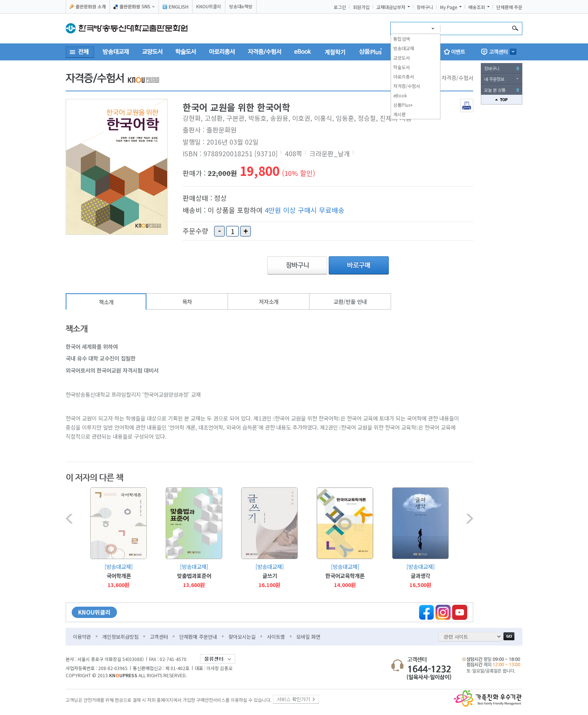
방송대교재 (404, 48)
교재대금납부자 (391, 7)
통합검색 (402, 39)
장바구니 (425, 7)
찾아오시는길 (242, 637)
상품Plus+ (403, 105)
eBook (400, 95)
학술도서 (402, 67)
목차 (187, 301)
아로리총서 (404, 76)
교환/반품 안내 (350, 301)
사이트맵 (276, 637)
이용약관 (82, 637)
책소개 (106, 302)
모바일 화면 (308, 637)
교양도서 (402, 58)
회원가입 (361, 7)
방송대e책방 (241, 6)
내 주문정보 (494, 79)
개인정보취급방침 (120, 637)
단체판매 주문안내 (198, 637)
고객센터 (159, 637)
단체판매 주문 (509, 7)
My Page (449, 7)
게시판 (399, 114)
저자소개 (269, 301)
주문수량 (195, 231)
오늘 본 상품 (502, 90)
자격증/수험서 (407, 86)
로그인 (340, 7)
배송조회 (477, 7)
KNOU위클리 (209, 6)
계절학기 (335, 52)
